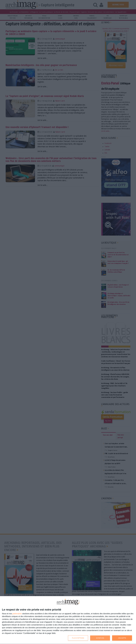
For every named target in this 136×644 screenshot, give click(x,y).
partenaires (17, 614)
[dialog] (68, 620)
